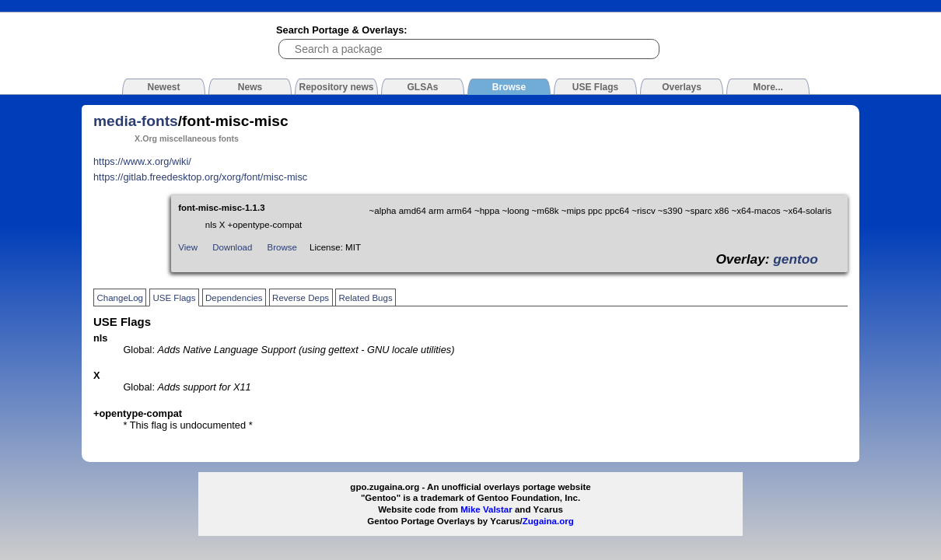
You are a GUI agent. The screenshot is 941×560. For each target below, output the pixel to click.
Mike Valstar (486, 509)
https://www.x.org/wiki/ (142, 161)
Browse (282, 247)
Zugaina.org (548, 521)
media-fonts (136, 121)
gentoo (796, 259)
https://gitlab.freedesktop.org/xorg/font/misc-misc (200, 177)
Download (232, 247)
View (188, 247)
